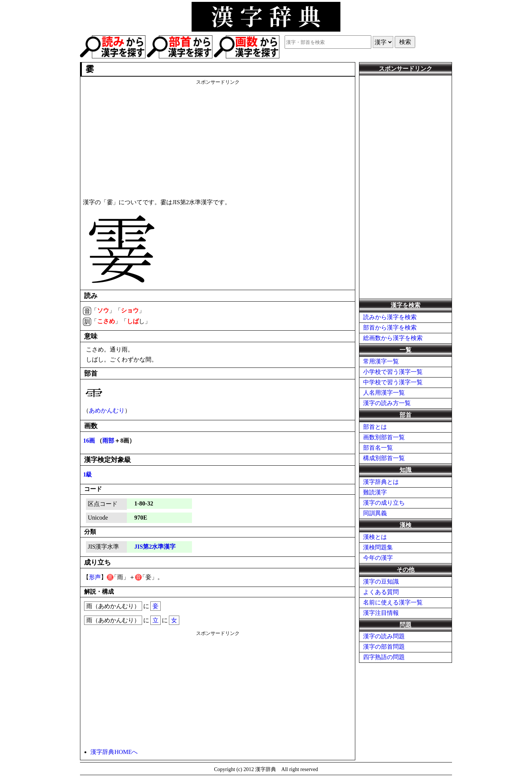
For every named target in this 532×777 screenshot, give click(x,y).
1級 (87, 474)
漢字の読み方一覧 (387, 403)
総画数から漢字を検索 (393, 338)
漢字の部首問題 (384, 647)
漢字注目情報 (381, 613)
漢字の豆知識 (381, 582)
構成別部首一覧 (384, 458)
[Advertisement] (218, 138)
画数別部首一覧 (384, 437)
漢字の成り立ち (384, 503)
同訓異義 (375, 513)
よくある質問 (381, 592)
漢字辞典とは (381, 482)
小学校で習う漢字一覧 (393, 372)
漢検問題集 (378, 547)
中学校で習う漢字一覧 (393, 382)
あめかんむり (107, 410)
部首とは (375, 427)
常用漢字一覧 (381, 361)
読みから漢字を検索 (390, 317)
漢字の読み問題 (384, 636)
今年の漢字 (378, 558)
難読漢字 (375, 492)
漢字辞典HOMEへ (114, 752)
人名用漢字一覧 (384, 393)
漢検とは (375, 537)
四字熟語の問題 (384, 657)
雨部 (108, 441)
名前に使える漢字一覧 (393, 602)
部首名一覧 (378, 448)
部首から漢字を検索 (390, 328)
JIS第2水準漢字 (155, 547)
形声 (95, 577)
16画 (89, 441)
